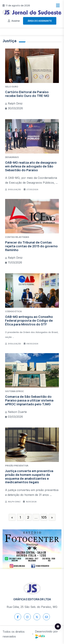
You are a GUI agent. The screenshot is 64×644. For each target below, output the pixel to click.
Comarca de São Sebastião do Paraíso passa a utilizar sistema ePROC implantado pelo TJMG (29, 400)
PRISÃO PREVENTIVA (17, 466)
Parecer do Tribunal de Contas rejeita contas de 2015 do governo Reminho (31, 246)
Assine (16, 21)
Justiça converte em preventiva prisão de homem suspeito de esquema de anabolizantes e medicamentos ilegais (29, 476)
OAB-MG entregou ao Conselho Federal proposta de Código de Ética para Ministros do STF (29, 320)
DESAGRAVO (12, 157)
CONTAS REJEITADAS (17, 237)
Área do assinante (40, 21)
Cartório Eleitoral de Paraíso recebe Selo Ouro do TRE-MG (27, 94)
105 (44, 517)
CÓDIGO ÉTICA (13, 311)
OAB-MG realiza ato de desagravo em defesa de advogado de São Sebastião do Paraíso (31, 166)
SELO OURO (12, 87)
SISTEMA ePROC (15, 391)
